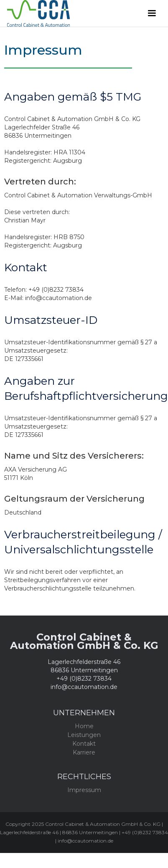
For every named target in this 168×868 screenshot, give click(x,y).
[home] (69, 13)
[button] (152, 13)
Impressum (84, 790)
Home (84, 726)
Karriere (84, 752)
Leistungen (84, 735)
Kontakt (84, 744)
